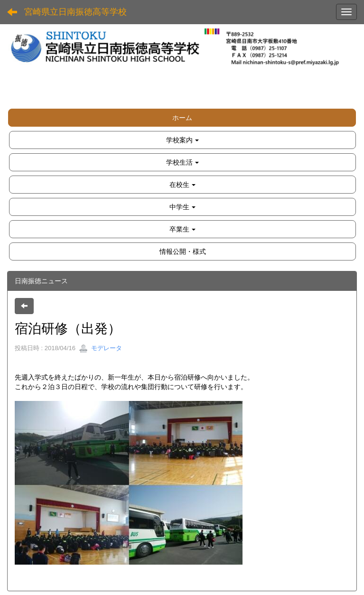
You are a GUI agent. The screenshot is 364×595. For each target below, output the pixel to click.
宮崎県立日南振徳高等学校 (75, 12)
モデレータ (100, 348)
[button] (182, 140)
